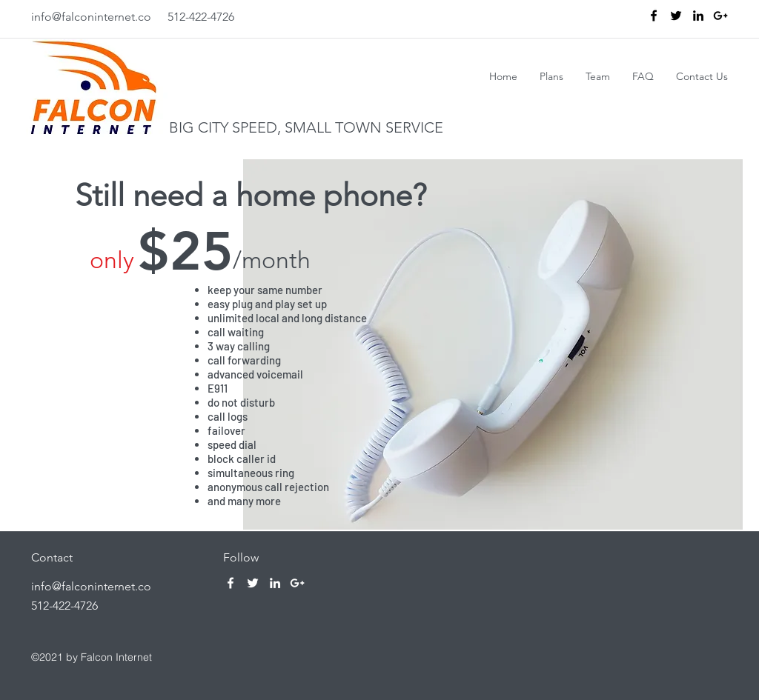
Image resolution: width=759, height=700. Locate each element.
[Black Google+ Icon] (720, 16)
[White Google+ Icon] (297, 583)
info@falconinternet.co (91, 17)
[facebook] (654, 16)
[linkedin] (698, 16)
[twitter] (676, 16)
